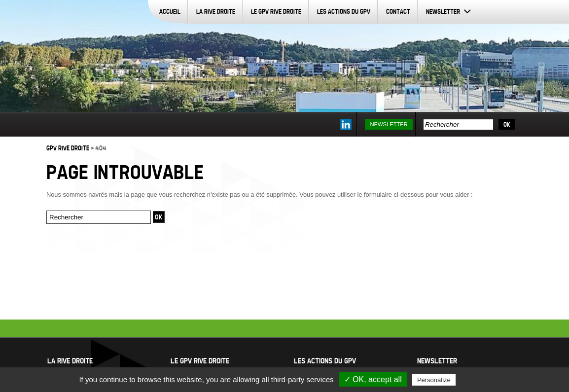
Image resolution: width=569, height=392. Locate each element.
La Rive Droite (216, 11)
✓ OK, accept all (373, 379)
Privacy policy (479, 380)
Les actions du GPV (344, 11)
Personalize (434, 380)
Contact (398, 11)
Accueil (170, 11)
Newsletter (443, 11)
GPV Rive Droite (68, 148)
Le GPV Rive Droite (276, 11)
